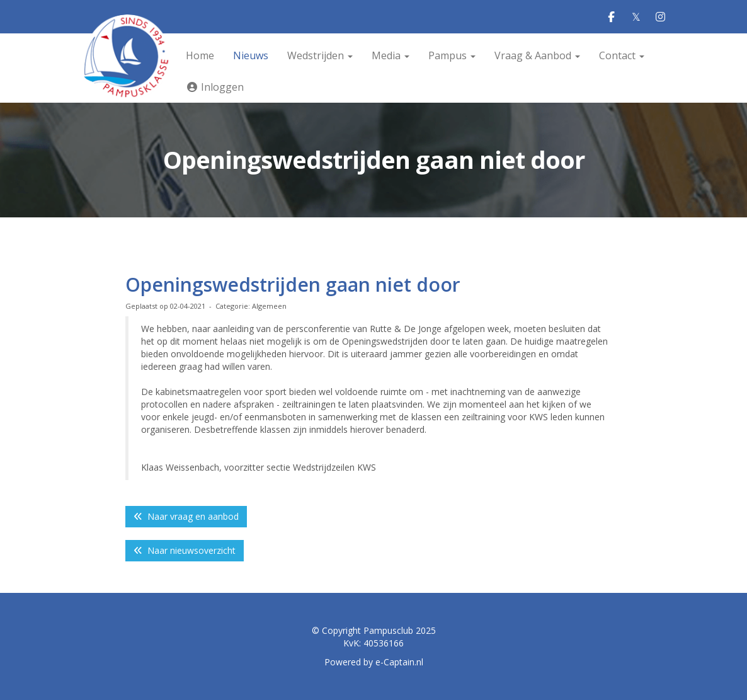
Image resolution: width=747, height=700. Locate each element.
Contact (622, 55)
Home (200, 55)
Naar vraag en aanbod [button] (186, 516)
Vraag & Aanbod (537, 55)
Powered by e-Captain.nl (374, 662)
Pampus (452, 55)
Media (391, 55)
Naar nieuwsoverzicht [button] (185, 550)
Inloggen (215, 87)
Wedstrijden (320, 55)
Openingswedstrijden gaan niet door (293, 284)
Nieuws (251, 55)
